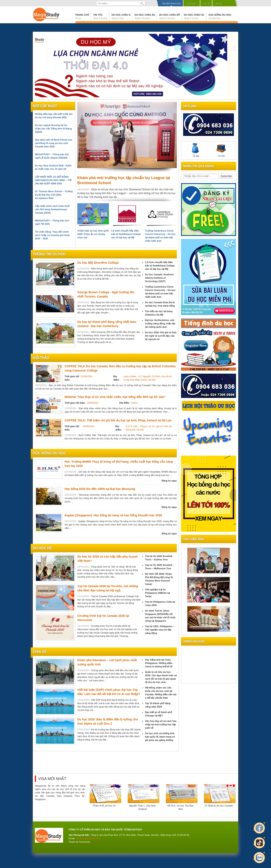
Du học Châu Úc (194, 16)
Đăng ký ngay (169, 481)
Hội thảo (192, 4)
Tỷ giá (196, 150)
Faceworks (85, 842)
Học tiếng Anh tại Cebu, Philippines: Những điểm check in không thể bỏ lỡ (159, 663)
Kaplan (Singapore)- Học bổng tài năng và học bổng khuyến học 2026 (113, 515)
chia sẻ (39, 652)
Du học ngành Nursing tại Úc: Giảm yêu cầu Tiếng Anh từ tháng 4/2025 (53, 129)
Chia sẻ (206, 4)
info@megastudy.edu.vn (88, 838)
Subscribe (226, 176)
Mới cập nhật (45, 106)
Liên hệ (218, 4)
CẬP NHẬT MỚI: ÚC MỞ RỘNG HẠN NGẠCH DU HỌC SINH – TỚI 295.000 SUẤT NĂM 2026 (53, 180)
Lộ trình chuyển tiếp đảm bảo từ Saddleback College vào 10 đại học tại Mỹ (126, 234)
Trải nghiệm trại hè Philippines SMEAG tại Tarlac (158, 593)
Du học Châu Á (121, 16)
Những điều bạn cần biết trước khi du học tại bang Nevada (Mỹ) (54, 116)
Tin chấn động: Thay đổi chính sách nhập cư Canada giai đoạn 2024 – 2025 (52, 235)
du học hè (42, 548)
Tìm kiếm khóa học (171, 4)
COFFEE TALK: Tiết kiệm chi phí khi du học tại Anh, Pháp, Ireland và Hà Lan (118, 420)
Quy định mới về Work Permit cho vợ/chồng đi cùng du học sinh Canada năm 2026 (54, 143)
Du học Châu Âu (145, 16)
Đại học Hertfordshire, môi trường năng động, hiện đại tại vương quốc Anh (160, 324)
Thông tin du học (49, 254)
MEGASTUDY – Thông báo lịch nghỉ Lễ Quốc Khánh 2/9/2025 (52, 156)
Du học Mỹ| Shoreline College (98, 263)
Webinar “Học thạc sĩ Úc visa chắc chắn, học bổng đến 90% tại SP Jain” (115, 397)
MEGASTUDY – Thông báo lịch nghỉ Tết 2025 (52, 222)
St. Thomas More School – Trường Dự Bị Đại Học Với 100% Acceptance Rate (54, 195)
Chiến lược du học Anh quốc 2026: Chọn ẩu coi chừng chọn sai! (93, 234)
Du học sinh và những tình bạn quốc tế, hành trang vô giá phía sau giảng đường (160, 737)
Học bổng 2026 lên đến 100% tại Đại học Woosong (100, 489)
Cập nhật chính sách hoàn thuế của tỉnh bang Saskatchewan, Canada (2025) (52, 209)
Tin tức (100, 16)
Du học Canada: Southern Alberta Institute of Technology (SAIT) (159, 278)
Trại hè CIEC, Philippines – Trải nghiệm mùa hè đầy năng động (160, 630)
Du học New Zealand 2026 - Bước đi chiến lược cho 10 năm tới (53, 167)
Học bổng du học (220, 16)
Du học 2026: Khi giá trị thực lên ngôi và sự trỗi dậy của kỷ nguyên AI (161, 336)
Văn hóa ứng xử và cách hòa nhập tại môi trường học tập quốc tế (161, 724)
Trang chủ (82, 16)
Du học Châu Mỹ (169, 16)
